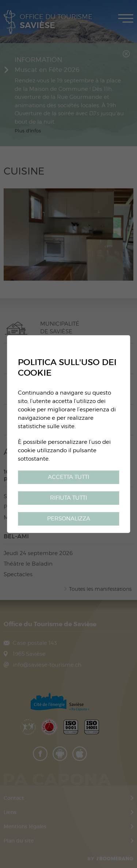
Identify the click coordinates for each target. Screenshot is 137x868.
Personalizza (69, 518)
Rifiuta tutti (68, 498)
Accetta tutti (68, 477)
